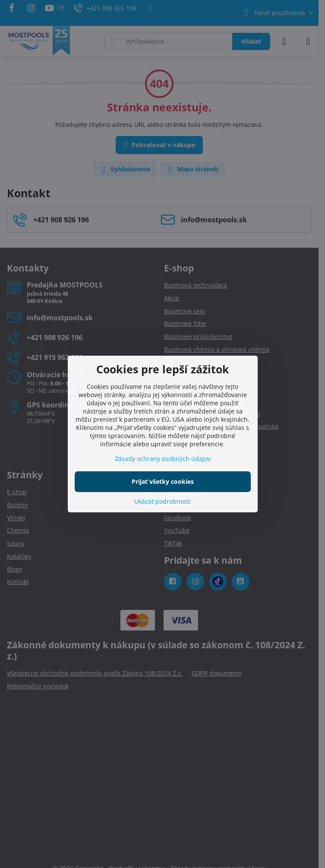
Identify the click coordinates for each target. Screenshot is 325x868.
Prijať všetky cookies (163, 481)
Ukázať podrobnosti (162, 501)
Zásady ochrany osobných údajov (163, 459)
